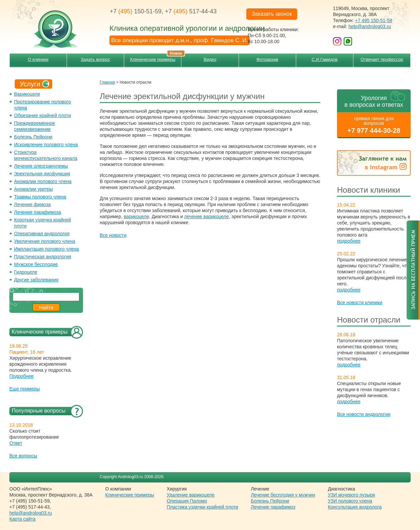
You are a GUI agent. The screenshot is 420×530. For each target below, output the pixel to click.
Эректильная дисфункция (42, 174)
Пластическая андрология (43, 257)
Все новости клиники (360, 302)
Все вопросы (23, 456)
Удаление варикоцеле (191, 495)
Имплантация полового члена (47, 249)
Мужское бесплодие (36, 264)
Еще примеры (25, 389)
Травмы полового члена (40, 197)
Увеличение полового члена (45, 241)
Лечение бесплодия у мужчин (283, 495)
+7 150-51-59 (136, 11)
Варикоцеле (27, 94)
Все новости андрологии (364, 414)
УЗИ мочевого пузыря (352, 495)
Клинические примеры (156, 58)
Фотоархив (267, 59)
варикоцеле (137, 216)
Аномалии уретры (33, 189)
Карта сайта (22, 519)
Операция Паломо (187, 501)
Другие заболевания (36, 280)
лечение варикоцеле (206, 216)
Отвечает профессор (382, 59)
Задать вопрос (95, 59)
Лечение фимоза (32, 204)
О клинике (38, 59)
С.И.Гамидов (324, 59)
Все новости (113, 235)
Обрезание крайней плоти (43, 115)
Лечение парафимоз (273, 507)
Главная (107, 82)
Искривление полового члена (46, 145)
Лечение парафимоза (38, 212)
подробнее (349, 241)
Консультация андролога (355, 507)
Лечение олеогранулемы (41, 166)
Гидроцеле (26, 272)
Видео (210, 59)
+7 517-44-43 (191, 11)
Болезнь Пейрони (33, 137)
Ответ (16, 443)
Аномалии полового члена (43, 181)
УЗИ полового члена (350, 501)
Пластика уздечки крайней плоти (202, 507)
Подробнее (22, 376)
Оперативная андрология (42, 234)
